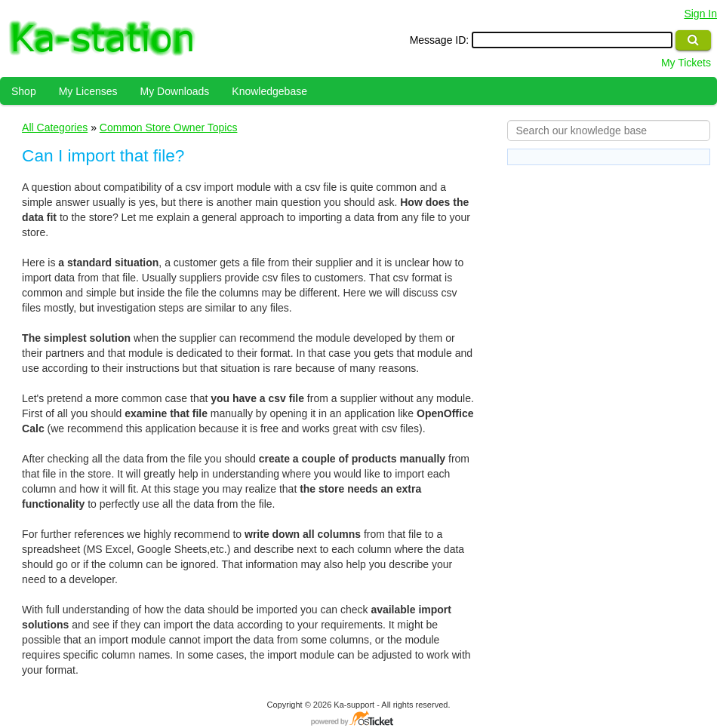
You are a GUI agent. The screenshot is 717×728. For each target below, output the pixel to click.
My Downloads (175, 91)
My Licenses (88, 91)
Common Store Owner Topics (169, 127)
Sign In (700, 14)
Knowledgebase (269, 91)
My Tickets (686, 63)
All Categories (55, 127)
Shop (24, 91)
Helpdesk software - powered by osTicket (358, 719)
